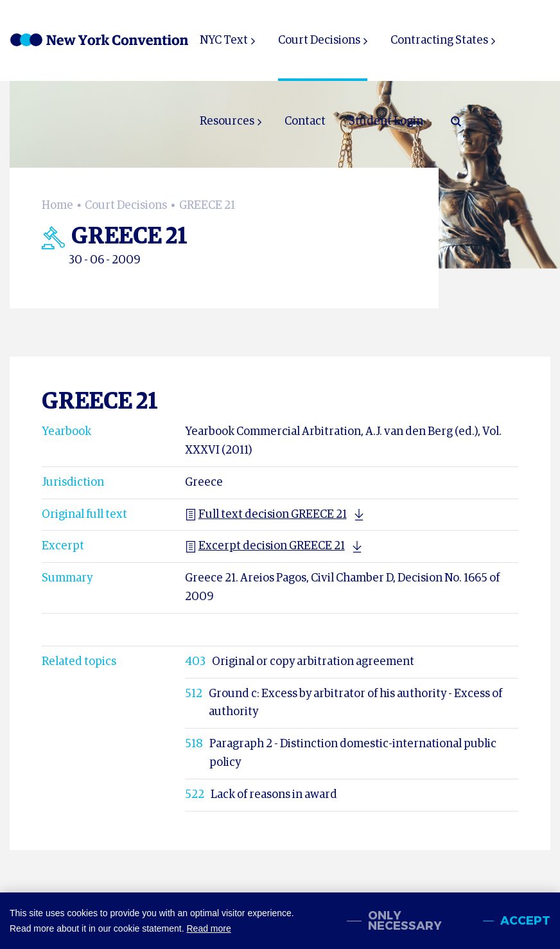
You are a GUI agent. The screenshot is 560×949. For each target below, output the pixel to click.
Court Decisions (319, 40)
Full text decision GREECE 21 (266, 515)
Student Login (386, 121)
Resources (227, 121)
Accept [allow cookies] (525, 921)
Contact (305, 121)
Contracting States (439, 40)
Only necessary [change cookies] (405, 921)
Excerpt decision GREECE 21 (265, 546)
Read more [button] (208, 928)
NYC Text (224, 40)
